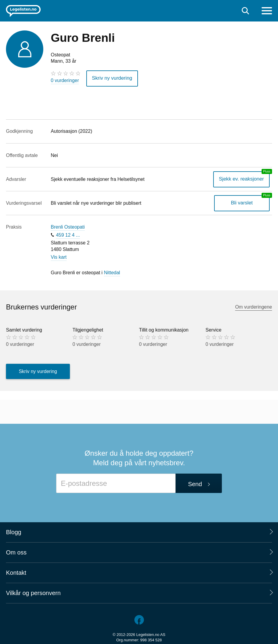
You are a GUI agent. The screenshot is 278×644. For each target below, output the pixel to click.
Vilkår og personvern (33, 592)
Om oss (16, 552)
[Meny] (267, 11)
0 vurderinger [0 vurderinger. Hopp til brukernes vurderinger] (65, 80)
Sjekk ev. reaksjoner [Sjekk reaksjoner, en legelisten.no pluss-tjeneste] (243, 178)
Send (195, 483)
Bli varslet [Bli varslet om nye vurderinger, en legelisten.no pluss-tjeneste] (243, 202)
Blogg (14, 531)
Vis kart (59, 256)
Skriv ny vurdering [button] (111, 78)
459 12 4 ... (68, 234)
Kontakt (16, 572)
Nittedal (112, 272)
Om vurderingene (254, 306)
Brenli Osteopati (68, 226)
